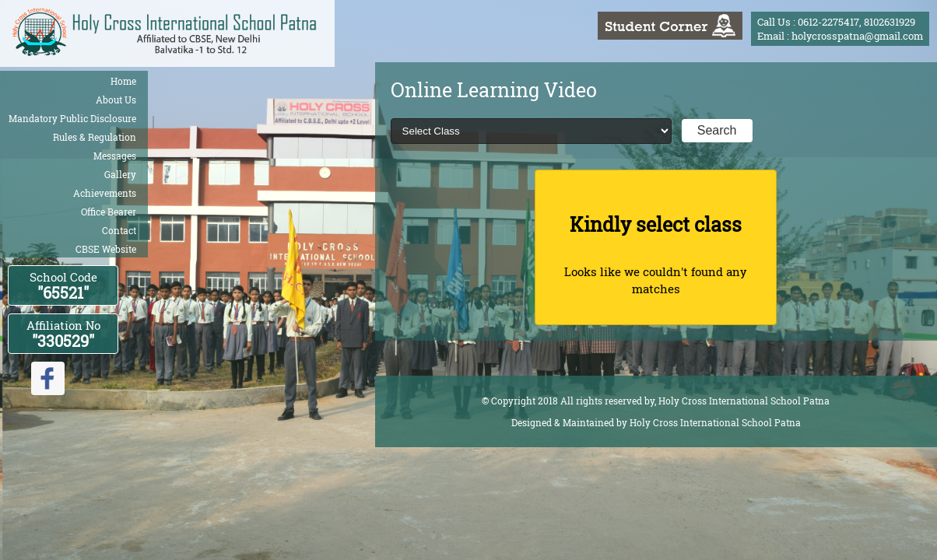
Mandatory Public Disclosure (72, 118)
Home (123, 81)
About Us (116, 100)
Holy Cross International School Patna (715, 422)
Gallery (120, 174)
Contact (119, 230)
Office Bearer (109, 212)
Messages (115, 156)
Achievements (105, 193)
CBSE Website (106, 249)
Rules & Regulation (95, 137)
